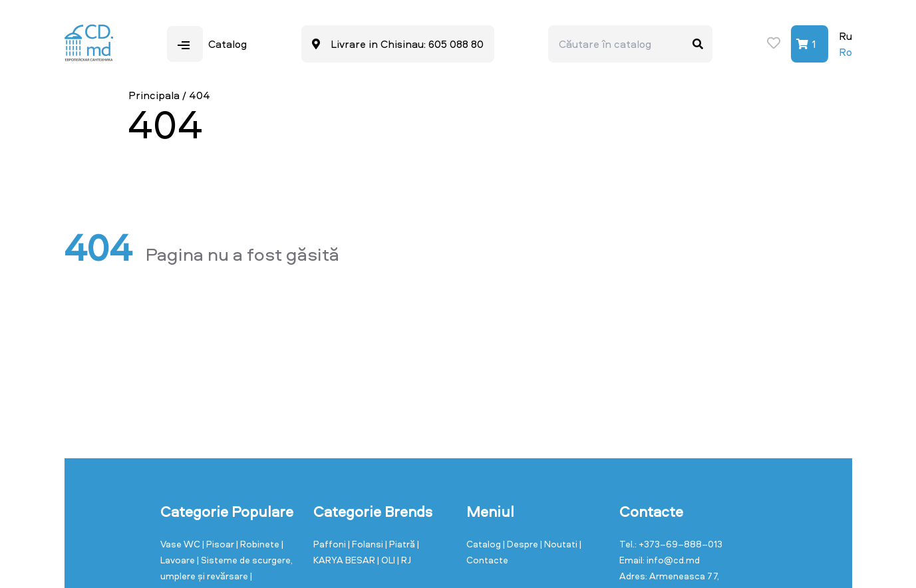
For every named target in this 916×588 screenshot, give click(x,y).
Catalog (485, 544)
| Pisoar (219, 544)
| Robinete (259, 544)
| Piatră (401, 544)
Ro (845, 52)
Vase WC (181, 544)
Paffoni (331, 544)
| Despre (522, 544)
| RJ (404, 560)
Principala (154, 95)
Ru (845, 36)
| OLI (387, 560)
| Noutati (560, 544)
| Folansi (367, 544)
